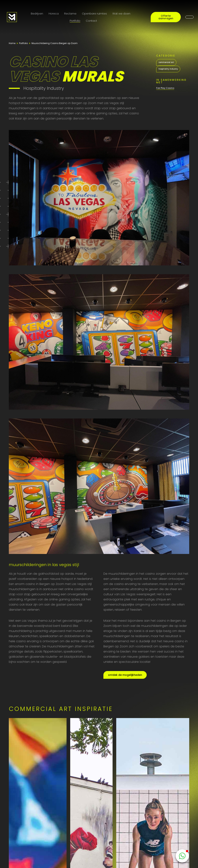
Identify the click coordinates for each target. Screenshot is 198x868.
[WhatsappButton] (182, 856)
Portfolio (75, 21)
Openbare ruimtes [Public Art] (94, 13)
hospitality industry (168, 69)
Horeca (54, 13)
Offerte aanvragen (166, 17)
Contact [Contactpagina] (91, 21)
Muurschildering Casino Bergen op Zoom (55, 43)
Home (12, 43)
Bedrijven (37, 13)
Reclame (70, 13)
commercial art (166, 62)
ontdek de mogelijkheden (125, 675)
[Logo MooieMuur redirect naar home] (12, 17)
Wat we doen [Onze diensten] (121, 13)
